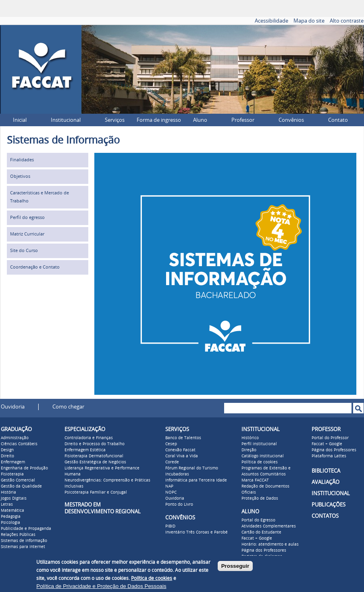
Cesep (171, 444)
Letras (7, 504)
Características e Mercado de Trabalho (40, 197)
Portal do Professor (330, 438)
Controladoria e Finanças (89, 438)
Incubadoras (177, 474)
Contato (338, 120)
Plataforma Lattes (329, 456)
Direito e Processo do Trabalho (95, 444)
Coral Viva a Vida (182, 456)
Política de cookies (260, 462)
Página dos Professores (264, 550)
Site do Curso (24, 251)
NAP (169, 486)
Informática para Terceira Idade (196, 480)
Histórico (250, 438)
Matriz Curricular (27, 234)
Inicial (20, 120)
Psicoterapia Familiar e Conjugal (96, 492)
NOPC (171, 492)
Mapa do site (309, 21)
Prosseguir (235, 566)
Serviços (115, 120)
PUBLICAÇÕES (329, 505)
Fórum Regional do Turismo (192, 468)
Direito (7, 456)
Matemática (12, 511)
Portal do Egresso (258, 520)
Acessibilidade (271, 21)
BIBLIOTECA (326, 471)
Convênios (291, 120)
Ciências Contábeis (19, 444)
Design (7, 450)
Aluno (200, 120)
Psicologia (10, 523)
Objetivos (20, 176)
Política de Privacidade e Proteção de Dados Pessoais (101, 586)
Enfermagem (13, 462)
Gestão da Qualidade (21, 486)
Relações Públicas (18, 535)
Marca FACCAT (255, 480)
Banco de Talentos (183, 438)
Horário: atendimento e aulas (270, 544)
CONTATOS (325, 516)
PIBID (170, 526)
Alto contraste (347, 21)
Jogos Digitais (14, 498)
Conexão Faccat (180, 450)
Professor (243, 120)
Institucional (66, 120)
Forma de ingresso (159, 120)
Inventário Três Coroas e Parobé (197, 532)
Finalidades (22, 160)
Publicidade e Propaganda (26, 529)
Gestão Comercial (18, 480)
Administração (15, 438)
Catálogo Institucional (263, 456)
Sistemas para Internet (23, 547)
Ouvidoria (13, 407)
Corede (172, 462)
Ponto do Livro (179, 504)
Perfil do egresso (27, 218)
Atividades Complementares (269, 526)
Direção (249, 450)
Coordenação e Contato (35, 267)
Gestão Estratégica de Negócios (95, 462)
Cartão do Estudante (261, 532)
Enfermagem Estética (85, 450)
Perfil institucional (259, 444)
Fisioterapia (12, 474)
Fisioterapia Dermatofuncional (94, 456)
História (8, 492)
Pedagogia (11, 517)
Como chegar (68, 407)
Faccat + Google (257, 538)
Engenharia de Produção (24, 468)
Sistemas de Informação (24, 541)
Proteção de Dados (260, 498)
